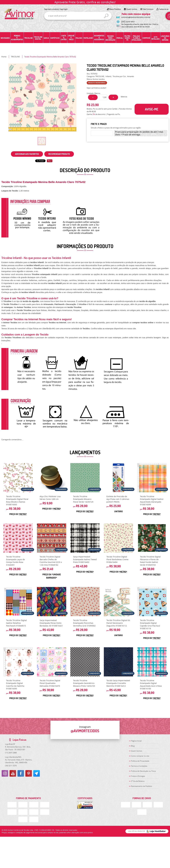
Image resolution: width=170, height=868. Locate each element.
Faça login (64, 9)
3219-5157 (128, 22)
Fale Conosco (148, 9)
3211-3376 (11, 766)
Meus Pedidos (115, 9)
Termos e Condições (139, 766)
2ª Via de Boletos (138, 781)
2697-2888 (11, 753)
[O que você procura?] (106, 16)
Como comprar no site (140, 756)
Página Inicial (136, 741)
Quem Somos (137, 751)
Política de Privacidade (140, 761)
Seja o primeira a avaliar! (96, 88)
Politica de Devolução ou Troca (143, 771)
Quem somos (132, 9)
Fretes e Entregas (138, 776)
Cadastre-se (164, 9)
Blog (133, 746)
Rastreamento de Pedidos (142, 786)
